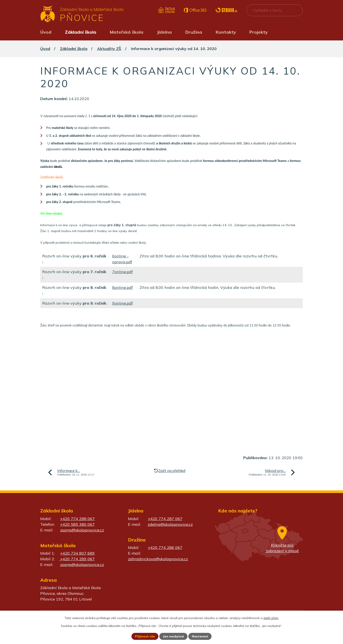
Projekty (259, 32)
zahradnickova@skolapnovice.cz (158, 559)
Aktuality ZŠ (109, 49)
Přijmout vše (145, 636)
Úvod (46, 32)
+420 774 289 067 (77, 559)
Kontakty (226, 32)
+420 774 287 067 (165, 519)
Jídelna (164, 32)
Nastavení (200, 636)
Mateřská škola (127, 32)
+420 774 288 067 (77, 519)
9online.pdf (122, 303)
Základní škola (81, 32)
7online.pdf (122, 272)
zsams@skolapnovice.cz (82, 530)
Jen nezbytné (173, 636)
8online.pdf (122, 287)
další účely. (271, 618)
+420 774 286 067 (165, 548)
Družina (194, 32)
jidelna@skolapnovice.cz (170, 524)
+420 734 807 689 (77, 553)
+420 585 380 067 (77, 524)
